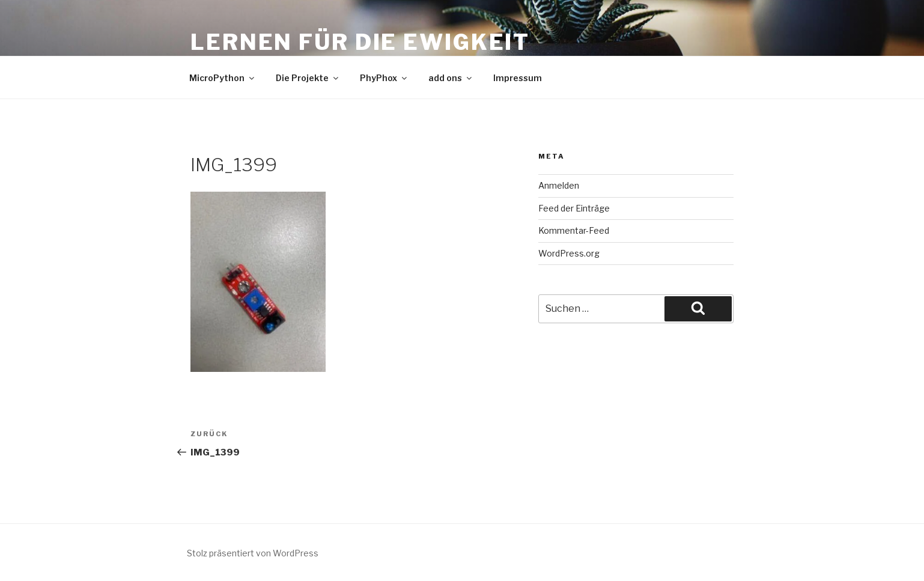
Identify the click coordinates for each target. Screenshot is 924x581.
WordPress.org (569, 253)
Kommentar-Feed (574, 230)
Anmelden (559, 185)
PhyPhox (384, 78)
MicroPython (223, 78)
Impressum (518, 78)
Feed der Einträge (574, 208)
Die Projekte (308, 78)
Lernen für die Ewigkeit (360, 42)
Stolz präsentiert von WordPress (253, 553)
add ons (451, 78)
